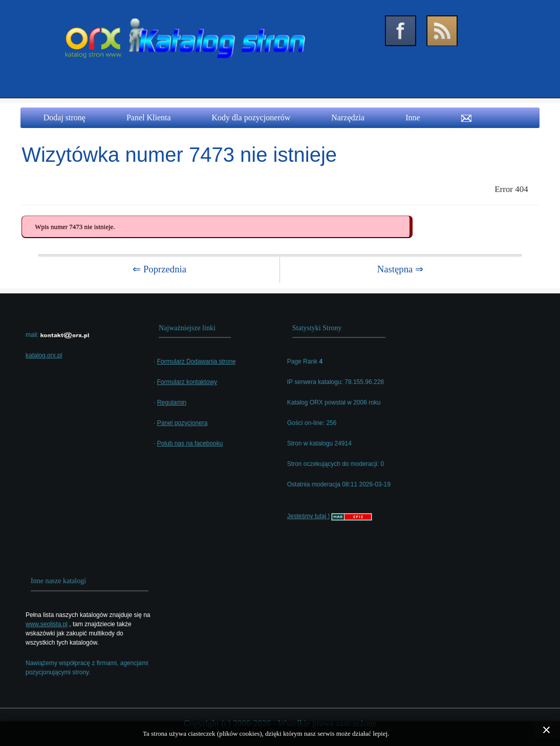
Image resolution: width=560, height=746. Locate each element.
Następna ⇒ (400, 269)
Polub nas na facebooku (190, 443)
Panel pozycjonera (182, 423)
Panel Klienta (149, 118)
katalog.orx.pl (44, 355)
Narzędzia (348, 118)
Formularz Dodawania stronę (197, 361)
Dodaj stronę (64, 118)
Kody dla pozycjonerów (251, 118)
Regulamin (172, 402)
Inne (413, 118)
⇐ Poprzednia (159, 269)
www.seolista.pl (47, 624)
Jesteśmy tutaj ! (308, 516)
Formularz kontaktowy (187, 382)
